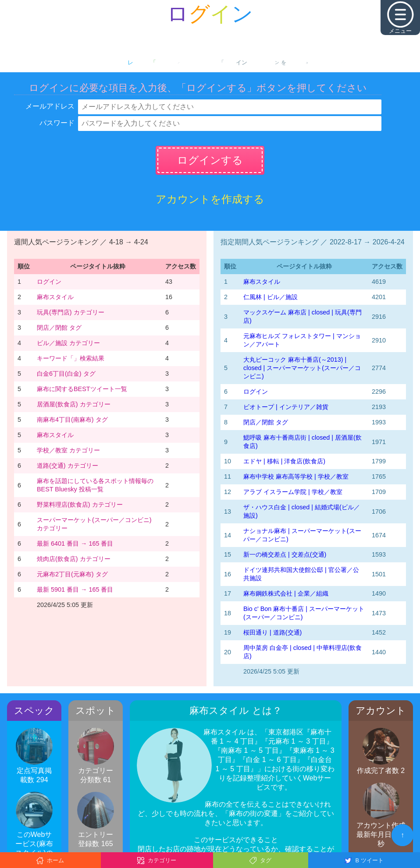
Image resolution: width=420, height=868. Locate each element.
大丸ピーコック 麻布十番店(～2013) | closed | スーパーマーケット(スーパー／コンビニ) (302, 368)
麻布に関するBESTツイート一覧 (82, 389)
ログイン (49, 282)
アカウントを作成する (210, 199)
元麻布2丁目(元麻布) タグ (72, 574)
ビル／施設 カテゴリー (68, 343)
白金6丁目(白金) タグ (66, 374)
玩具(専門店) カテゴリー (71, 312)
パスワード (57, 123)
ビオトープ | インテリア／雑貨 (286, 407)
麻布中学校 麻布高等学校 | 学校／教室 (296, 476)
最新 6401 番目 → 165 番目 (75, 543)
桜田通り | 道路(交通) (272, 632)
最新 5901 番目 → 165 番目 (75, 589)
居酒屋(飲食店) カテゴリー (74, 404)
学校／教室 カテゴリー (68, 450)
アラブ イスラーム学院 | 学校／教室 (293, 492)
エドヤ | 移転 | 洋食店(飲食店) (284, 461)
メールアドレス (50, 106)
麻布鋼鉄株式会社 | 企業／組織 (286, 593)
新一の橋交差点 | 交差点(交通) (285, 554)
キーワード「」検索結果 (71, 358)
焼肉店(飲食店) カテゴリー (74, 559)
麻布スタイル (55, 297)
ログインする (210, 160)
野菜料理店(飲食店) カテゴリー (80, 505)
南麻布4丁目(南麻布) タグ (72, 420)
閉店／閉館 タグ (59, 328)
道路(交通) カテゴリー (68, 466)
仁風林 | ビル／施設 (271, 297)
